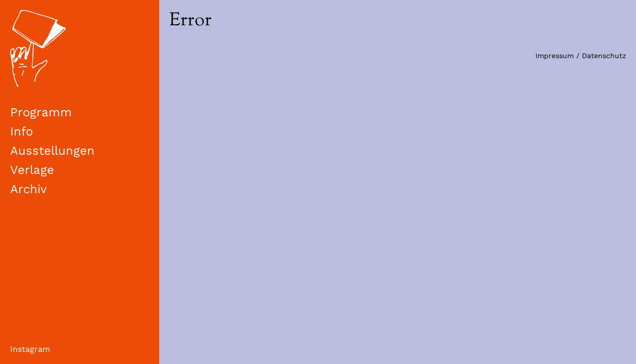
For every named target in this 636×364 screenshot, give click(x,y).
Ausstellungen (52, 151)
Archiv (28, 189)
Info (21, 131)
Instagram (30, 349)
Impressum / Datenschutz (581, 56)
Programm (41, 112)
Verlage (32, 170)
